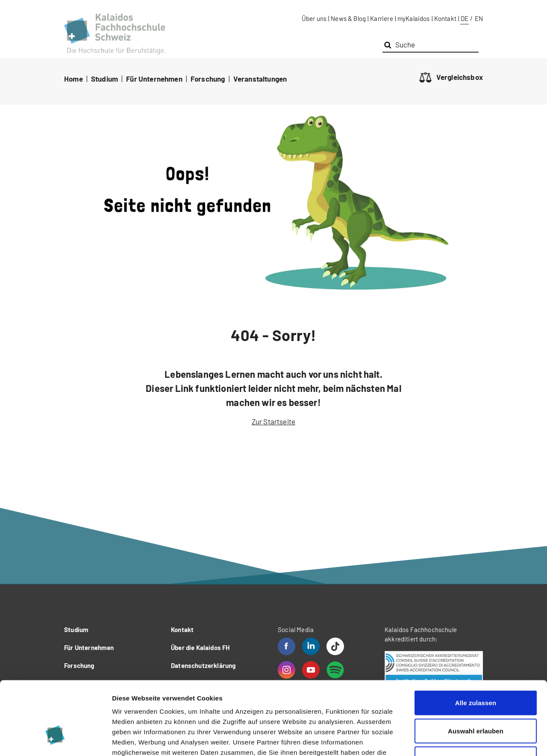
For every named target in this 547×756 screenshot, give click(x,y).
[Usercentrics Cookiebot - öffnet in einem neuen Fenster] (55, 739)
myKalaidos (414, 18)
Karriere (381, 18)
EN (479, 18)
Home (74, 79)
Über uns (314, 18)
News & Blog (348, 18)
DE (465, 18)
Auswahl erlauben (476, 672)
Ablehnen (475, 700)
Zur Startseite (273, 421)
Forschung (208, 79)
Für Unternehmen (154, 79)
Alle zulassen (476, 644)
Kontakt (445, 18)
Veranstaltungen (260, 79)
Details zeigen (454, 739)
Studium (104, 79)
